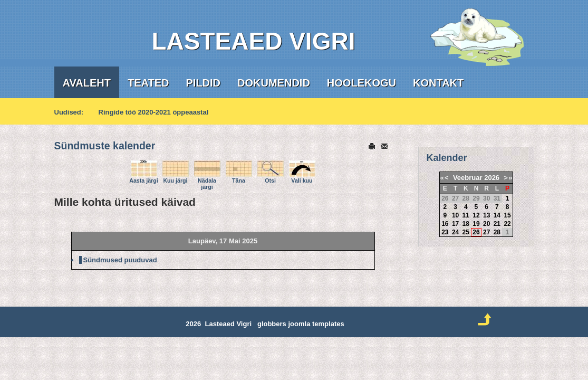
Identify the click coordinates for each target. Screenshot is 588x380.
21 (497, 224)
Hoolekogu (362, 83)
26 (476, 232)
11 (466, 215)
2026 (492, 178)
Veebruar (468, 178)
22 (507, 224)
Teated (148, 83)
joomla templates (316, 324)
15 (507, 215)
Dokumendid (274, 83)
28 (497, 232)
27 (486, 232)
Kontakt (438, 83)
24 (455, 232)
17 (455, 224)
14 (497, 215)
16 (445, 224)
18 (466, 224)
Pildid (204, 83)
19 (476, 224)
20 (486, 224)
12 (476, 215)
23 (445, 232)
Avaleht (87, 83)
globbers (272, 324)
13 (486, 215)
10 (455, 215)
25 (466, 232)
